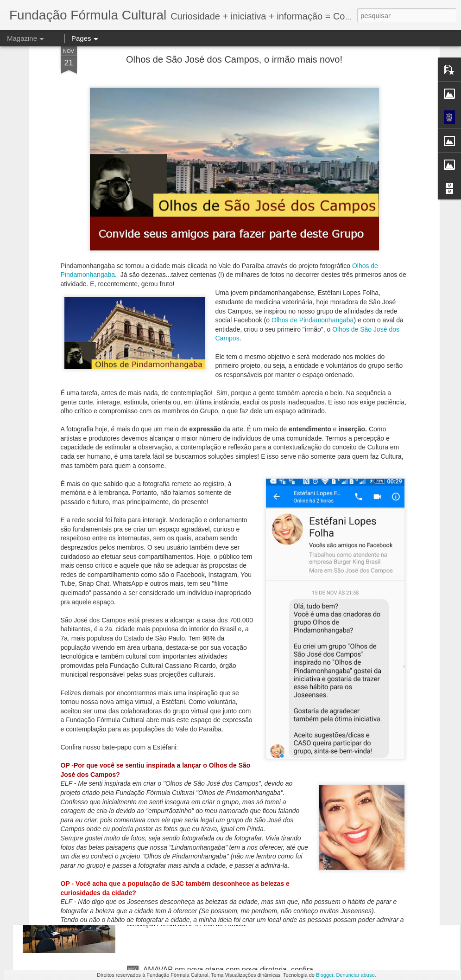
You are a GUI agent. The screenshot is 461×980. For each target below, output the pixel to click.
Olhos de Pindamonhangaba (313, 217)
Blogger (325, 975)
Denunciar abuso (355, 975)
